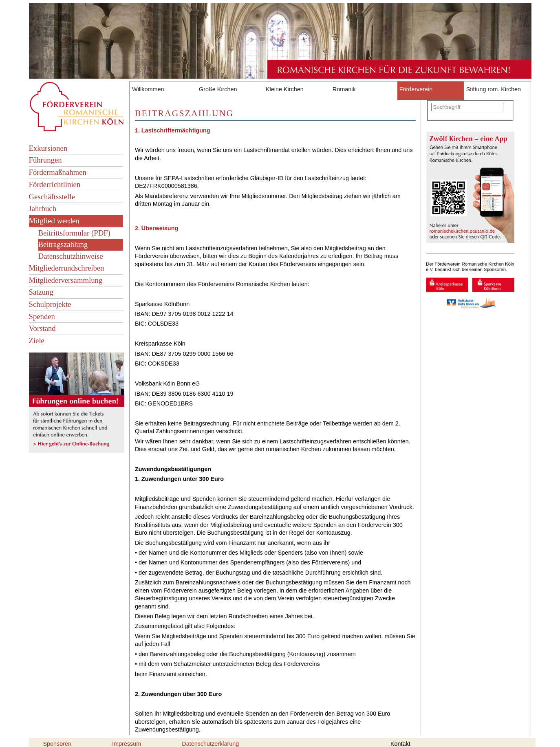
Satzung (41, 292)
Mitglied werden (54, 221)
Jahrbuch (43, 208)
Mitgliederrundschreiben (67, 268)
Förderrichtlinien (55, 184)
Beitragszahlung (63, 244)
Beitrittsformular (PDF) (74, 233)
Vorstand (42, 328)
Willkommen (148, 89)
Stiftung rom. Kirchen (494, 89)
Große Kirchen (218, 89)
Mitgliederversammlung (66, 280)
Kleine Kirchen (285, 89)
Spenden (42, 316)
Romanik (344, 89)
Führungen (45, 160)
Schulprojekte (50, 304)
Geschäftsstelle (52, 197)
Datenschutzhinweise (71, 256)
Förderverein (416, 89)
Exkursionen (48, 148)
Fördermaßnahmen (58, 172)
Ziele (37, 340)
